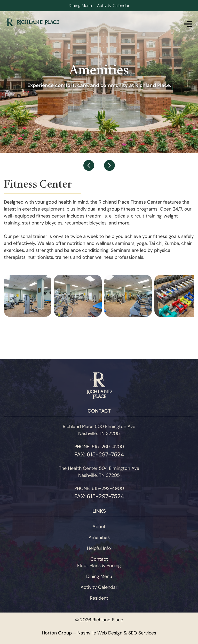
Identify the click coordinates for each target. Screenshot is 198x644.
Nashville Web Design (100, 633)
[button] (89, 165)
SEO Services (142, 633)
